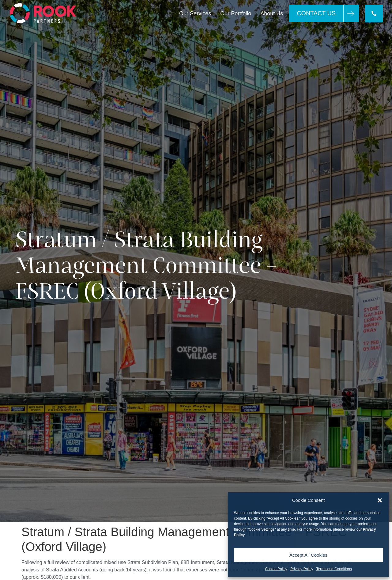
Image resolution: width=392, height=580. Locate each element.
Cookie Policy (276, 569)
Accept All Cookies (308, 555)
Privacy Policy (302, 569)
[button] (380, 500)
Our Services (195, 13)
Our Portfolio (236, 13)
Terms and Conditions (334, 569)
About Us (272, 13)
